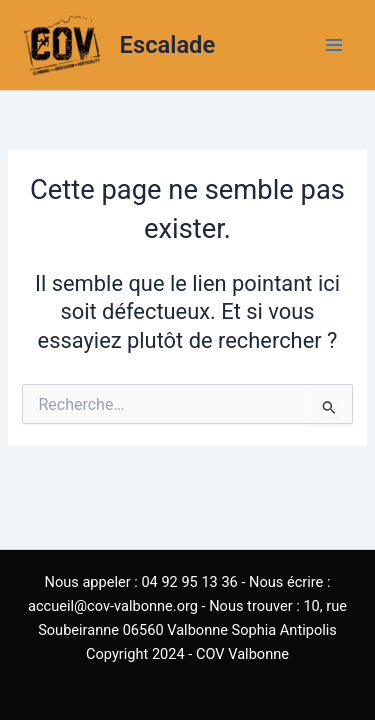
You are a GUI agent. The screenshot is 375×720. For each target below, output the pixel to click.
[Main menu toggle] (334, 45)
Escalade (168, 45)
